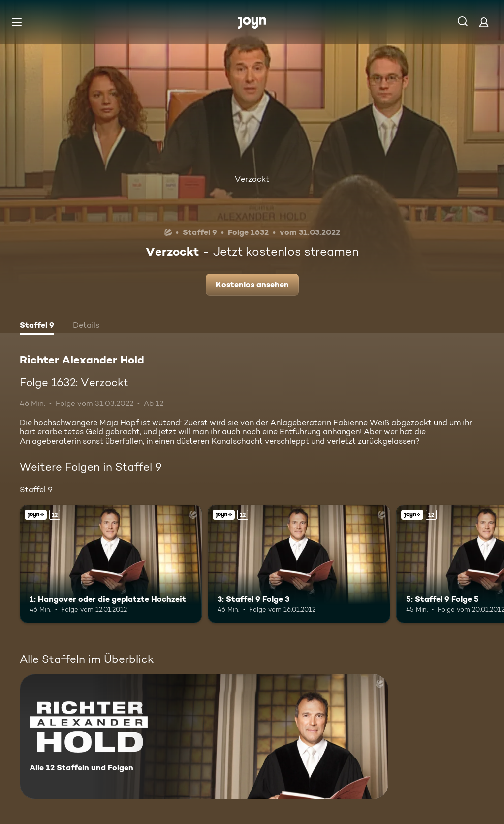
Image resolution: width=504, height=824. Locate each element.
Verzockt (252, 179)
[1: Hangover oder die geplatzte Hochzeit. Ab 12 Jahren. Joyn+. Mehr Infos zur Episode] (111, 564)
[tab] (37, 326)
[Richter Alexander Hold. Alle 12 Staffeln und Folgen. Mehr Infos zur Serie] (204, 737)
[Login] (484, 22)
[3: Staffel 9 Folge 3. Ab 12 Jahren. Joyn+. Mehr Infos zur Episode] (299, 564)
